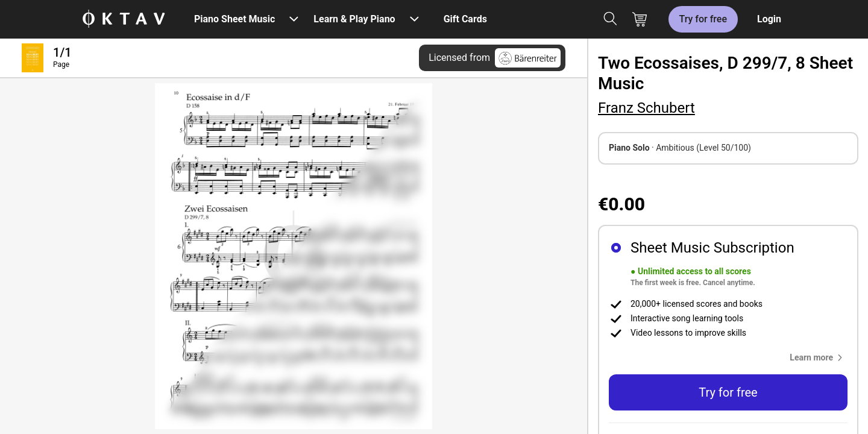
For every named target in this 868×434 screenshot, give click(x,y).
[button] (819, 357)
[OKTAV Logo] (124, 20)
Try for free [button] (728, 392)
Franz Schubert (646, 108)
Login (769, 19)
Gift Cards (465, 19)
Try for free (703, 19)
